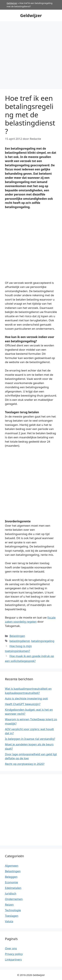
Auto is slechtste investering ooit (26, 698)
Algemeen (12, 866)
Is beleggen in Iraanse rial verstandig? (30, 739)
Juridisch (11, 893)
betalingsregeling (43, 641)
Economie (11, 882)
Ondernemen (14, 899)
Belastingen (17, 636)
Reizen (9, 905)
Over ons (11, 948)
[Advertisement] (31, 53)
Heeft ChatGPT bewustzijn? (23, 704)
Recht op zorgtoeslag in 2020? (25, 764)
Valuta (9, 921)
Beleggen (11, 877)
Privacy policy (14, 954)
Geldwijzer (12, 3)
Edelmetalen (13, 888)
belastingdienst (20, 641)
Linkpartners (13, 959)
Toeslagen (12, 916)
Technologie (13, 910)
